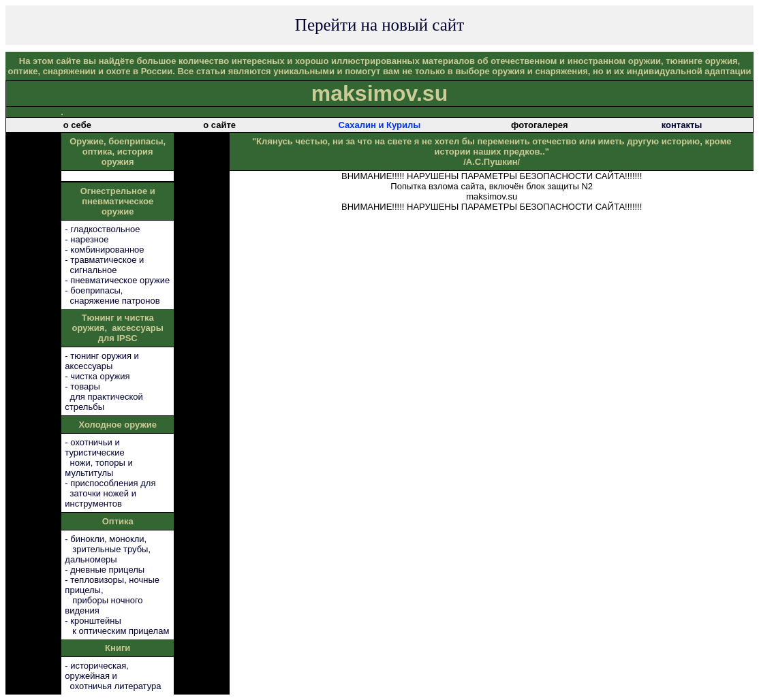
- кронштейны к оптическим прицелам (117, 626)
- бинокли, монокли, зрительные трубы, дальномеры (108, 549)
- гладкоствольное (102, 229)
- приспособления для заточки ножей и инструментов (110, 493)
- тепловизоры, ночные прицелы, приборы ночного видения (112, 595)
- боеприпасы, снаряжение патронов (112, 296)
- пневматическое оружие (117, 280)
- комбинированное (104, 250)
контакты (682, 125)
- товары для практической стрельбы (104, 397)
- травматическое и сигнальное (104, 265)
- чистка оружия (97, 376)
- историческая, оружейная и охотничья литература (113, 676)
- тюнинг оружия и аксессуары (102, 361)
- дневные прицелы (105, 570)
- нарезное (87, 239)
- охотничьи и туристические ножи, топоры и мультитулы (98, 458)
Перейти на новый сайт (379, 25)
